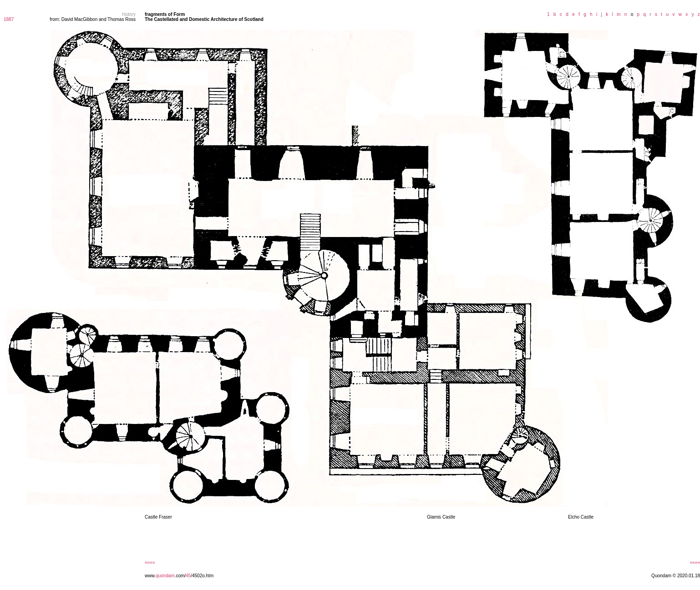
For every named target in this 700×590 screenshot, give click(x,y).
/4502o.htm (202, 576)
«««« (150, 562)
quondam (165, 576)
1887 (9, 19)
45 (188, 576)
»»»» (695, 562)
